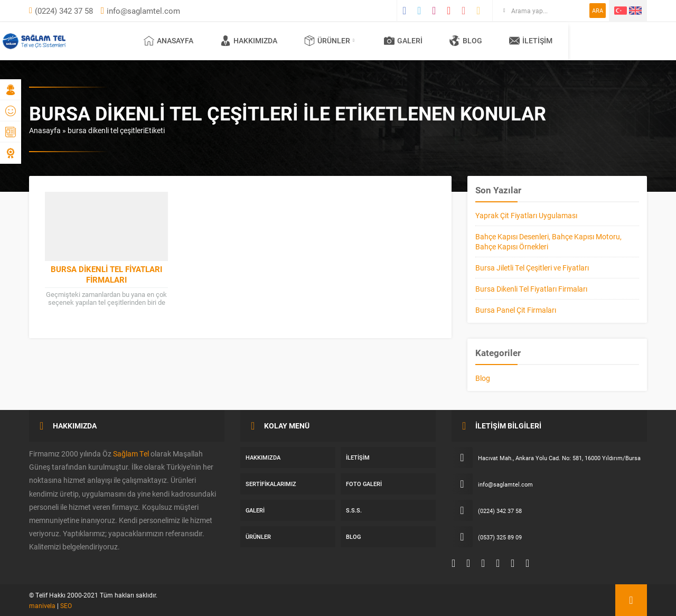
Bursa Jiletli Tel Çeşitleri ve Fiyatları (532, 268)
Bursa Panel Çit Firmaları (516, 310)
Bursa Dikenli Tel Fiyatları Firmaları (106, 274)
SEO (66, 605)
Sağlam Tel (131, 454)
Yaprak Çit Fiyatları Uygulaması (526, 215)
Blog (483, 378)
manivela (42, 605)
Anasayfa (45, 130)
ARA (598, 10)
